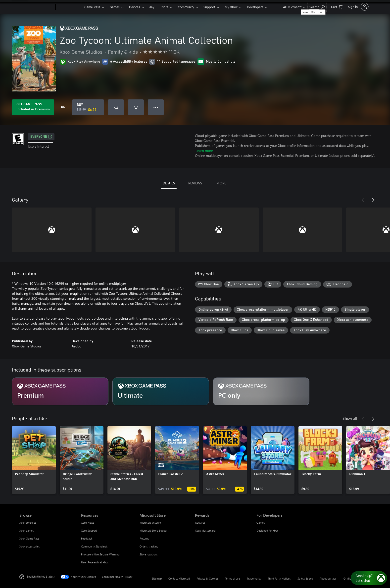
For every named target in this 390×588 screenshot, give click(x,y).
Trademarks (254, 578)
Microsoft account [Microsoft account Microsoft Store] (150, 523)
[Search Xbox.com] (317, 6)
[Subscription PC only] (261, 391)
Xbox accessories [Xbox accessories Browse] (30, 546)
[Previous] (363, 200)
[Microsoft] (36, 7)
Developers (255, 7)
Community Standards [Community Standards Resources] (94, 546)
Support (209, 7)
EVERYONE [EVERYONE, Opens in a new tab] (41, 137)
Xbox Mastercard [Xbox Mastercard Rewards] (205, 530)
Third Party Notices (279, 578)
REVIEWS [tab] (195, 183)
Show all (350, 418)
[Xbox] (69, 7)
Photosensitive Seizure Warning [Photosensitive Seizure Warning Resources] (100, 554)
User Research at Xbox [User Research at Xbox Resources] (95, 562)
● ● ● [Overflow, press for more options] (156, 107)
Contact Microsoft (179, 578)
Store (165, 7)
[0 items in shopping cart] (337, 6)
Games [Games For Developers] (261, 523)
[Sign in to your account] (358, 7)
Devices (135, 7)
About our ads (328, 578)
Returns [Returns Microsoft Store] (144, 538)
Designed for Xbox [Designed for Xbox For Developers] (267, 530)
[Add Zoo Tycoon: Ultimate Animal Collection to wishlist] (116, 107)
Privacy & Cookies (208, 578)
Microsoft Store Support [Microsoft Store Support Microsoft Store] (154, 530)
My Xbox (231, 7)
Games (115, 7)
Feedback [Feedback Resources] (87, 538)
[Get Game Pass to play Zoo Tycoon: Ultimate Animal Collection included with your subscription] (33, 107)
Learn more (204, 150)
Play (151, 7)
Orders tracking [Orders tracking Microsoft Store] (149, 546)
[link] (34, 460)
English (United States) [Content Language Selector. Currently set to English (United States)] (41, 576)
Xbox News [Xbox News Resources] (88, 523)
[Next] (373, 200)
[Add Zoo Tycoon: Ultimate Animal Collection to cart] (136, 107)
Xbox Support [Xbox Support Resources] (89, 530)
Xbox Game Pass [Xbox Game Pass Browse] (29, 538)
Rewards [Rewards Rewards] (200, 523)
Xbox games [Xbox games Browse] (27, 530)
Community (186, 7)
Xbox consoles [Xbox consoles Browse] (28, 523)
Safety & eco (305, 578)
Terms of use (233, 578)
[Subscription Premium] (60, 391)
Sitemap (157, 578)
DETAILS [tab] (169, 183)
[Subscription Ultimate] (161, 391)
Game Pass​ (92, 7)
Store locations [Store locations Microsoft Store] (149, 554)
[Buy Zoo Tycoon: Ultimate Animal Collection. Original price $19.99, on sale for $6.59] (88, 107)
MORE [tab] (221, 183)
